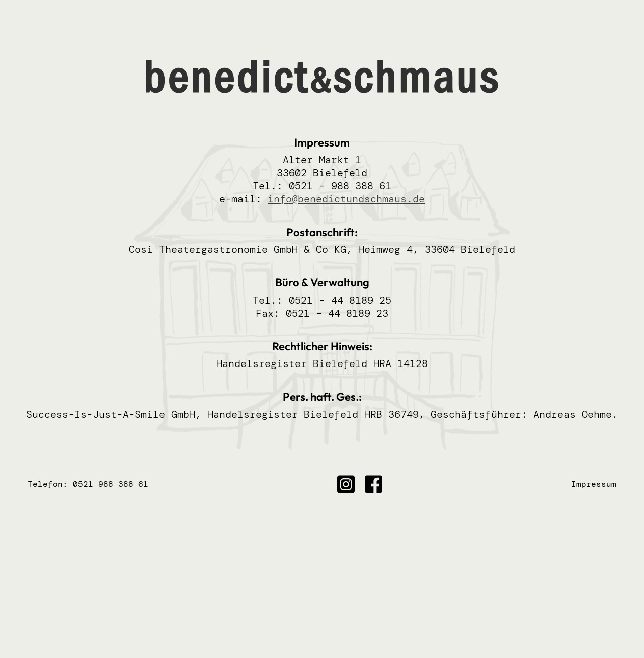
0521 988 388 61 (111, 484)
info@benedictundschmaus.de (346, 199)
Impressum (594, 484)
